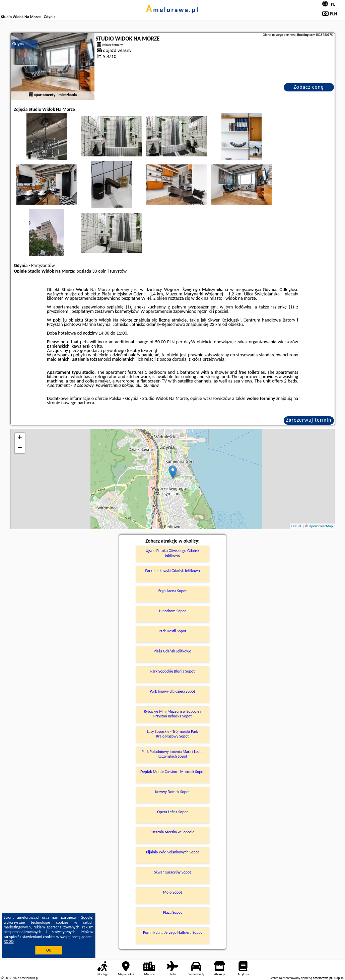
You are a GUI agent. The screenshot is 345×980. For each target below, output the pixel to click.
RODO (9, 941)
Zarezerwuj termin (309, 420)
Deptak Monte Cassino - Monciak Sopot (172, 772)
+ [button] (20, 438)
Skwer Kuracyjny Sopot (172, 872)
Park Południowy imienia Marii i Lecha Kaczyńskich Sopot (173, 754)
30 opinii (100, 271)
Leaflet (296, 526)
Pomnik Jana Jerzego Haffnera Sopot (172, 932)
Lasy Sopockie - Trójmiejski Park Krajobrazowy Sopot (173, 734)
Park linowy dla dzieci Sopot (172, 691)
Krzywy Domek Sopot (172, 792)
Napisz (339, 978)
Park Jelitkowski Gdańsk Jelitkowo (172, 571)
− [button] (20, 448)
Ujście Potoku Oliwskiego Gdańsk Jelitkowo (172, 553)
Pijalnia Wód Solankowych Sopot (172, 852)
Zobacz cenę (309, 87)
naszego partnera (78, 403)
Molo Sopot (173, 892)
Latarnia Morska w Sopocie (173, 832)
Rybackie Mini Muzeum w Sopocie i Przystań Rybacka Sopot (172, 714)
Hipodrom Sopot (172, 611)
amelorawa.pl (172, 10)
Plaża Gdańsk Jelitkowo (172, 651)
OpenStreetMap (321, 526)
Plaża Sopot (172, 912)
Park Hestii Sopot (173, 631)
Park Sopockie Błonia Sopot (172, 671)
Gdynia (19, 44)
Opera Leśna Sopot (172, 812)
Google (87, 917)
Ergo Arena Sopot (173, 591)
